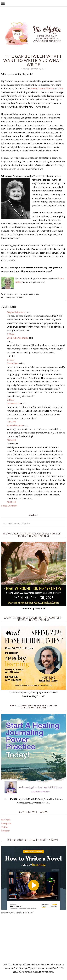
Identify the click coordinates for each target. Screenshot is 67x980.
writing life (18, 297)
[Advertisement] (33, 939)
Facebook (6, 820)
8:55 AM (11, 360)
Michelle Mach (14, 403)
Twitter (5, 827)
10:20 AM (11, 440)
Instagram (6, 823)
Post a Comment (9, 506)
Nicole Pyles (13, 363)
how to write (18, 294)
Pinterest (6, 831)
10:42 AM (11, 422)
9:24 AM (11, 400)
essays (7, 294)
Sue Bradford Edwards (18, 338)
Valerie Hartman (15, 425)
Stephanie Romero (16, 312)
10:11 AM (11, 502)
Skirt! (61, 89)
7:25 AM (11, 334)
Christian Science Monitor (42, 89)
